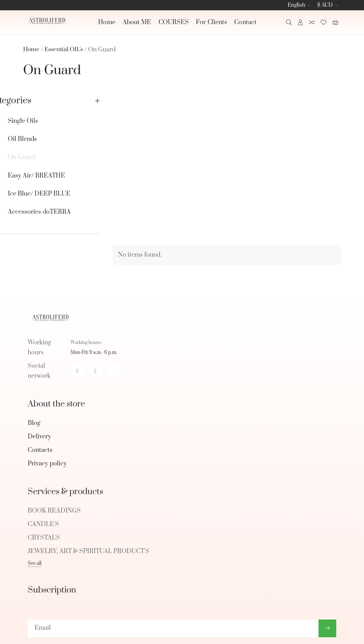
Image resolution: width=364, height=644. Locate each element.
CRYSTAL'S (44, 501)
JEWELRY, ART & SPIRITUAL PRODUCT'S (89, 515)
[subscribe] (173, 591)
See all (34, 527)
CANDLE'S (43, 488)
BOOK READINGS (54, 474)
